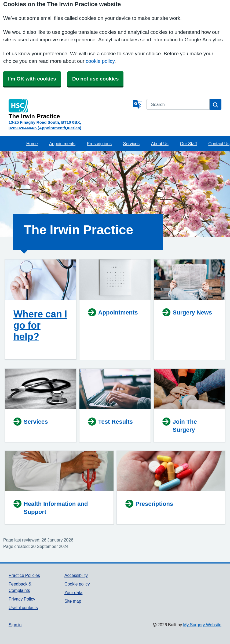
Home (32, 144)
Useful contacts (23, 608)
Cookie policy (77, 584)
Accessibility (76, 575)
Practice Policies (24, 575)
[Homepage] (70, 109)
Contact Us (219, 144)
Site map (73, 601)
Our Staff (188, 144)
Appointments (62, 144)
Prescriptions (99, 144)
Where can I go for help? (40, 325)
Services (131, 144)
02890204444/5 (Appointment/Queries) (45, 128)
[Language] (138, 104)
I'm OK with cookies (32, 79)
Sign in (15, 625)
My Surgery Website (202, 625)
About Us (160, 144)
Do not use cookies (95, 79)
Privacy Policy (22, 599)
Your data (73, 592)
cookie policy (100, 61)
